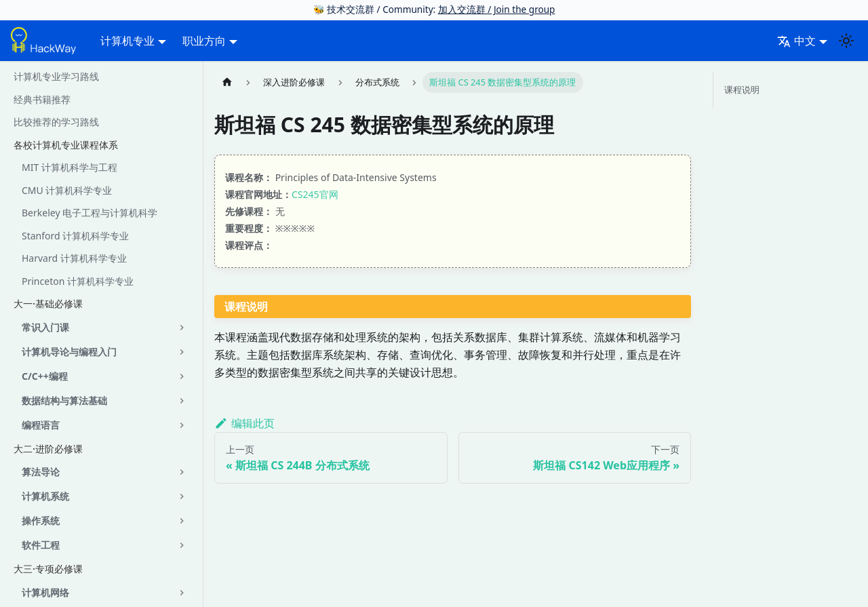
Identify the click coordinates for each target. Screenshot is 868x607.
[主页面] (227, 82)
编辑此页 (244, 423)
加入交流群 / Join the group (497, 9)
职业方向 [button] (204, 41)
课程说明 (742, 90)
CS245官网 (315, 194)
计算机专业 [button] (127, 41)
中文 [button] (796, 41)
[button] (105, 328)
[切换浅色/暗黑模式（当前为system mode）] (846, 41)
